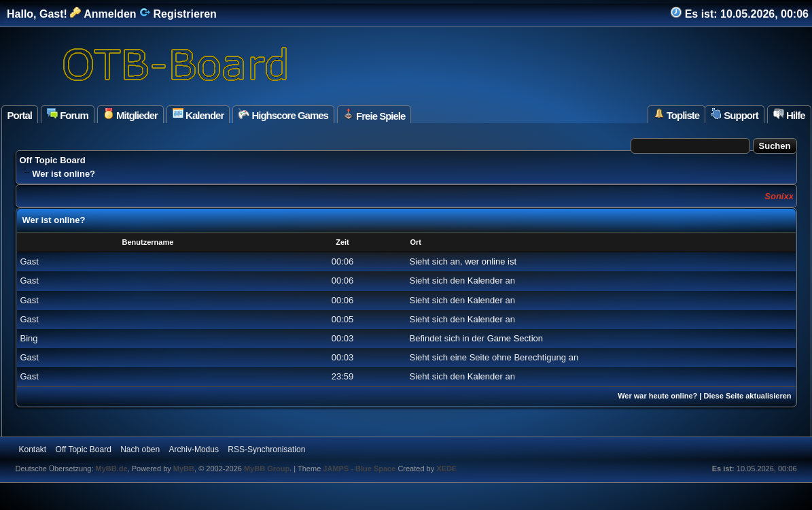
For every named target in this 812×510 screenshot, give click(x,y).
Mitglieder (130, 115)
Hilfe (789, 115)
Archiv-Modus (194, 449)
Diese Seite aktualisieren (747, 396)
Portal (20, 115)
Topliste (677, 115)
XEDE (446, 469)
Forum (68, 115)
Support (735, 115)
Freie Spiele (374, 115)
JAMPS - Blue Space (360, 469)
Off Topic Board (53, 160)
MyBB (184, 469)
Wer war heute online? (657, 396)
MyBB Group (267, 469)
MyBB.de (112, 469)
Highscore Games (283, 115)
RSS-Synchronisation (266, 449)
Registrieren (178, 14)
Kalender (198, 115)
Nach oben (140, 449)
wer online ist (491, 261)
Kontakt (33, 449)
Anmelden (103, 14)
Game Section (515, 338)
